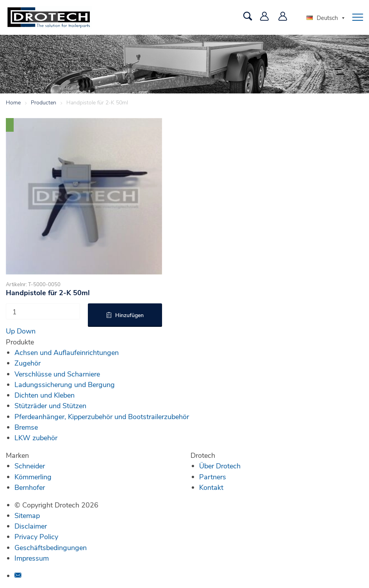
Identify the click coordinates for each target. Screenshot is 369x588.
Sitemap (27, 515)
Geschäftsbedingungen (51, 547)
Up (10, 331)
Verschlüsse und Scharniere (57, 374)
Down (26, 331)
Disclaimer (31, 526)
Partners (213, 477)
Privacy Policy (36, 536)
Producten (44, 102)
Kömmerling (33, 477)
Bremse (26, 427)
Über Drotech (220, 466)
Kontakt (211, 487)
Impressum (32, 558)
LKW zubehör (36, 437)
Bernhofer (30, 487)
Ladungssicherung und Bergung (65, 384)
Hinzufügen (129, 315)
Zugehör (28, 363)
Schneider (30, 466)
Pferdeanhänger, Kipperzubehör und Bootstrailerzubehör (102, 416)
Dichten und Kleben (45, 395)
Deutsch (322, 18)
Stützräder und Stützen (50, 405)
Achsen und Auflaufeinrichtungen (67, 352)
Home (13, 102)
